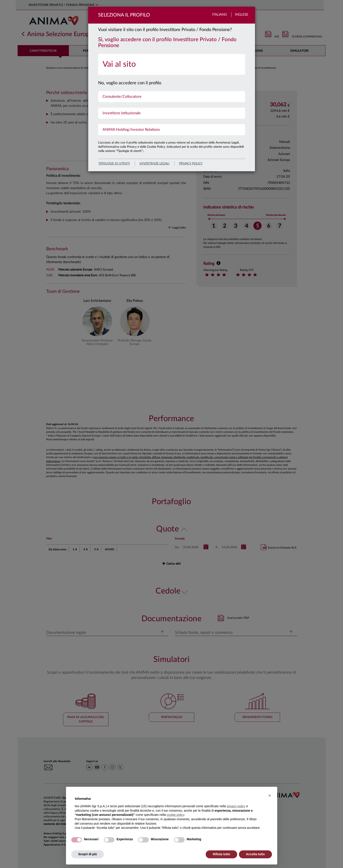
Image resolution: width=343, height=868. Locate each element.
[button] (270, 796)
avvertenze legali (154, 164)
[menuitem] (172, 64)
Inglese (242, 15)
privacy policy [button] (236, 806)
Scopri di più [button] (88, 854)
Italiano (219, 15)
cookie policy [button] (175, 815)
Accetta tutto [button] (255, 854)
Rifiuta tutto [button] (221, 854)
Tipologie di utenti (114, 164)
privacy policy (191, 164)
